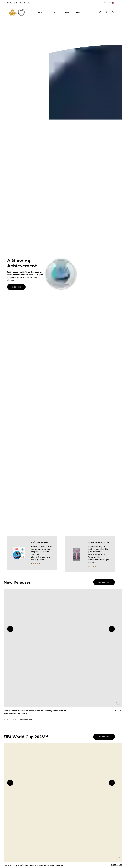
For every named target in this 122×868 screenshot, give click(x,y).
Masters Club (12, 3)
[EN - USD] (109, 3)
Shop (40, 12)
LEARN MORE (16, 287)
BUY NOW (35, 564)
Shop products (104, 582)
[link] (63, 648)
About (79, 12)
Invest (53, 12)
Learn (66, 12)
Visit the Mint (25, 3)
